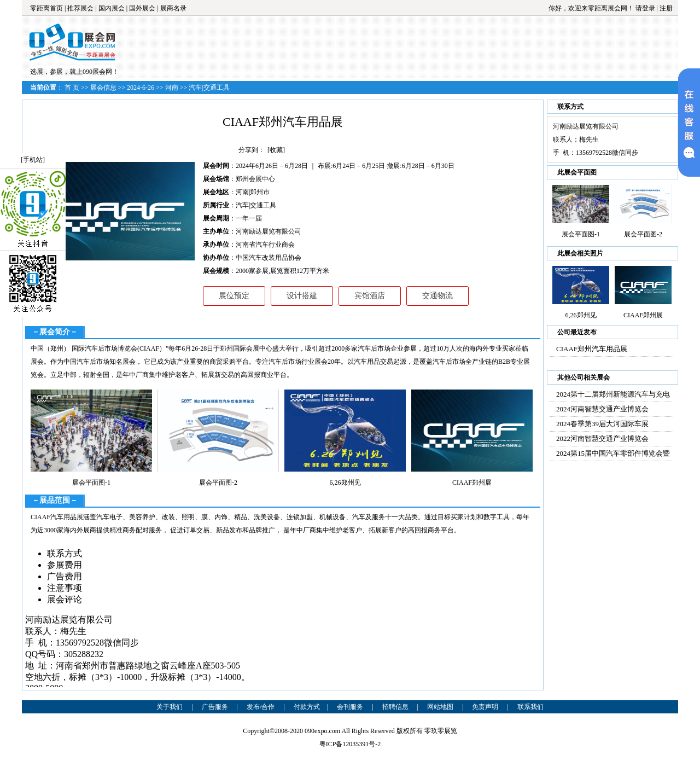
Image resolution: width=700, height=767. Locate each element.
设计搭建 (302, 296)
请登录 (645, 8)
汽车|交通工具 (209, 88)
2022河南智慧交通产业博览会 (602, 438)
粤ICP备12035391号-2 (350, 744)
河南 (172, 88)
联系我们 (530, 707)
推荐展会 (80, 8)
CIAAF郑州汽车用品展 (592, 349)
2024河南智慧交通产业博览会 (602, 409)
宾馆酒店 (370, 296)
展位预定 (234, 296)
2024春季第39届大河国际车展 (602, 424)
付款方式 (307, 707)
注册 (666, 8)
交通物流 (437, 296)
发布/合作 (261, 707)
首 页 (72, 88)
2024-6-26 (141, 88)
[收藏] (276, 150)
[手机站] (33, 160)
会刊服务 (350, 707)
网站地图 (440, 707)
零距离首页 (46, 8)
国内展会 (112, 8)
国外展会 (142, 8)
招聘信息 (395, 707)
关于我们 (170, 707)
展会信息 (103, 88)
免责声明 (485, 707)
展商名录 (173, 8)
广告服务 (215, 707)
